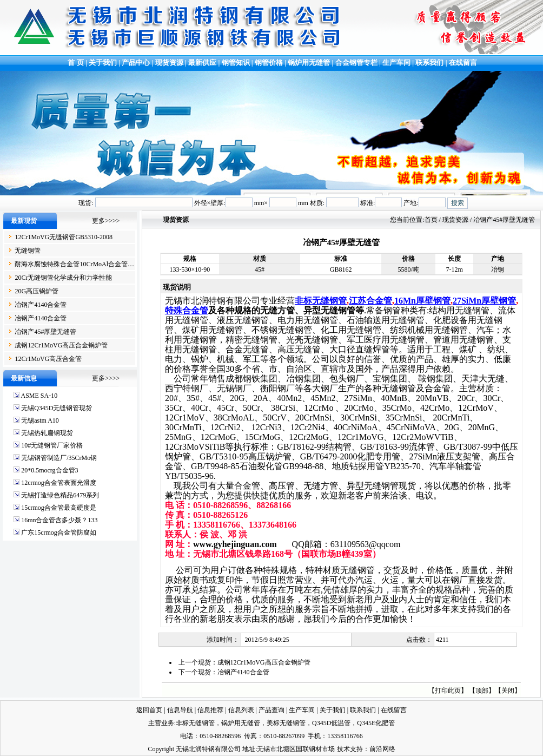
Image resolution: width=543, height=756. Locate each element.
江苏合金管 (370, 301)
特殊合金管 (187, 310)
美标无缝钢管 (286, 723)
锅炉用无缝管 (309, 63)
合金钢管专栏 (356, 63)
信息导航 (180, 710)
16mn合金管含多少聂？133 (59, 520)
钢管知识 (236, 63)
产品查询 (271, 710)
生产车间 (397, 63)
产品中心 (136, 63)
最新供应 (203, 63)
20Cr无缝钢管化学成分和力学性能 (63, 278)
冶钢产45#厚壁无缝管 (45, 332)
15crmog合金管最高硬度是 (59, 508)
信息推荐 (210, 710)
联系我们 (429, 63)
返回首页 (149, 710)
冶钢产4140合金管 (41, 305)
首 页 (75, 63)
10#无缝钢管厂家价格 (52, 445)
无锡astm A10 (40, 420)
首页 (431, 220)
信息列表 (241, 710)
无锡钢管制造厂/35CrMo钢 (59, 458)
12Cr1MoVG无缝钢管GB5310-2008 (64, 237)
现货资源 (170, 63)
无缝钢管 (28, 251)
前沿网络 (382, 749)
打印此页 (448, 691)
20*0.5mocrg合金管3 (49, 470)
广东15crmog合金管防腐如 (59, 533)
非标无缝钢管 (321, 301)
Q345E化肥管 (376, 723)
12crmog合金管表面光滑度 (59, 483)
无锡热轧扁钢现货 (47, 433)
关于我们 (103, 63)
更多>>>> (106, 221)
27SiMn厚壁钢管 (484, 301)
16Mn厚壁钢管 (422, 301)
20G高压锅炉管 (37, 291)
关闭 (508, 691)
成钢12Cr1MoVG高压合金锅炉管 (61, 345)
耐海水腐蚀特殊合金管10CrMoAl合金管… (74, 264)
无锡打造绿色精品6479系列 (60, 495)
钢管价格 (269, 63)
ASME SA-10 (39, 396)
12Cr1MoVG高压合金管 (48, 359)
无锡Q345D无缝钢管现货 (57, 408)
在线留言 (463, 63)
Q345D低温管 (331, 723)
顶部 (482, 691)
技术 (343, 749)
